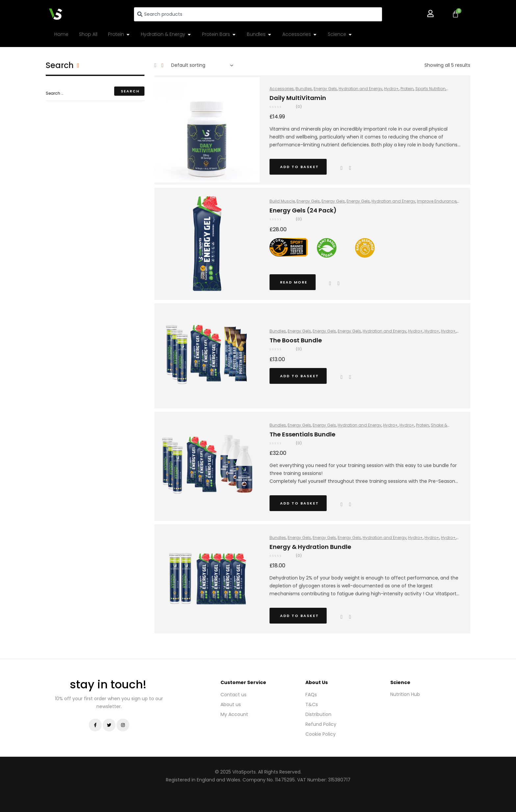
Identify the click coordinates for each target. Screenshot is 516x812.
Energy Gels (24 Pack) (303, 210)
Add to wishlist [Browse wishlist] (350, 168)
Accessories (282, 89)
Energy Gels (325, 89)
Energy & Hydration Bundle (310, 547)
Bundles (304, 89)
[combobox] (258, 14)
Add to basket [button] (299, 167)
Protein (407, 89)
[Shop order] (202, 65)
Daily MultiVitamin (298, 98)
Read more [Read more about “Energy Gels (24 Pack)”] (294, 282)
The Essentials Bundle (302, 434)
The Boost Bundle (296, 340)
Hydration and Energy (361, 89)
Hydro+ (391, 89)
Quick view (342, 168)
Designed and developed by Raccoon (258, 793)
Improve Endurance (437, 201)
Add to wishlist (339, 283)
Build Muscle (282, 201)
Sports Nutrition (430, 89)
